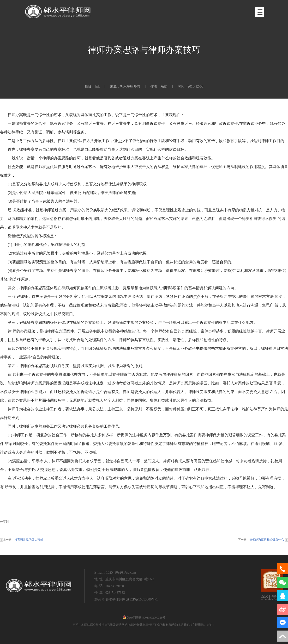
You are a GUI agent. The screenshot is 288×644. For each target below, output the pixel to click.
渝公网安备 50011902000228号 (144, 618)
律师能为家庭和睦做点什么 (267, 540)
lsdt (97, 86)
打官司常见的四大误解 (29, 540)
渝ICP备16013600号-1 (142, 599)
